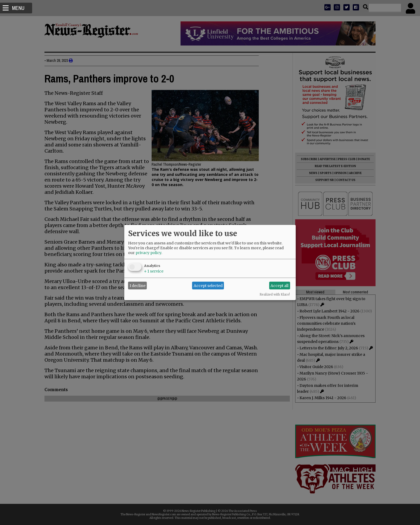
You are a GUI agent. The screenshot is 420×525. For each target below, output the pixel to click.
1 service (154, 271)
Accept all (280, 286)
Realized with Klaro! (275, 294)
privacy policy (148, 253)
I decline (138, 286)
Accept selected (208, 286)
